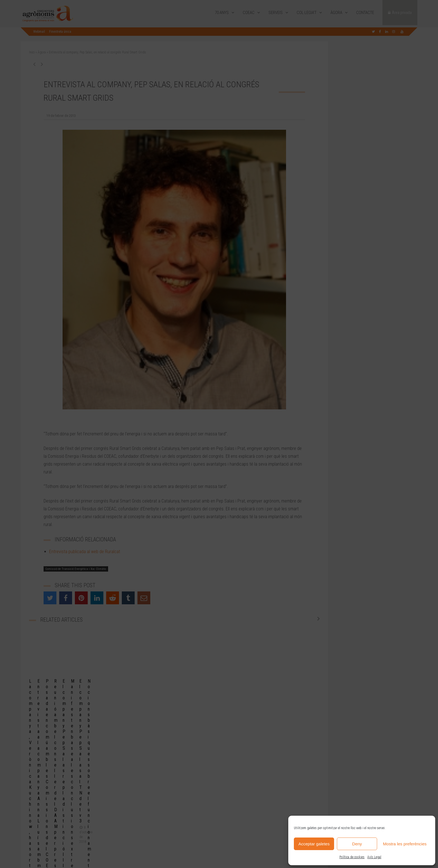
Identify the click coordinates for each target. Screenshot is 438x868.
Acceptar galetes (314, 844)
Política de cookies (352, 857)
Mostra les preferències (405, 844)
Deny (357, 844)
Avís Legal (374, 857)
